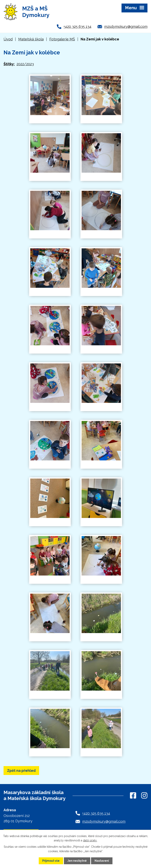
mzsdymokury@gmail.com (126, 27)
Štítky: (9, 64)
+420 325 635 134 (77, 27)
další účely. (90, 840)
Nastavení (102, 861)
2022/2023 (25, 64)
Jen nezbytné (77, 861)
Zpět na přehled (21, 771)
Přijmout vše (51, 861)
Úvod (8, 39)
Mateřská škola (31, 39)
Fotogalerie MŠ (62, 39)
